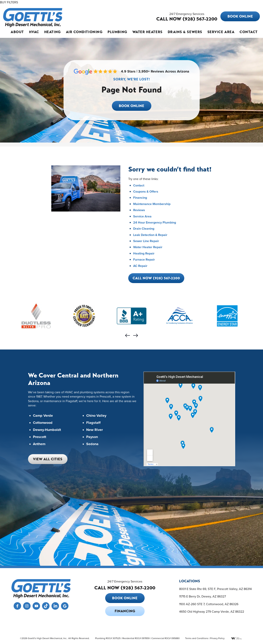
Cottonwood (43, 423)
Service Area (221, 32)
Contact (249, 32)
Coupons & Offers (146, 192)
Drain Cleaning (144, 229)
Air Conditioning (84, 32)
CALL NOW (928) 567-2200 (187, 19)
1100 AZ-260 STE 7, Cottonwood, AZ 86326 (209, 604)
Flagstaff (93, 423)
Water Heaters (147, 32)
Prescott (40, 437)
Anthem (39, 444)
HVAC (34, 32)
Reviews (139, 210)
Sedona (92, 444)
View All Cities (48, 459)
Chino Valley (96, 416)
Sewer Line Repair (146, 241)
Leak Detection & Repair (150, 235)
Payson (92, 437)
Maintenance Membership (152, 204)
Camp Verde (43, 416)
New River (95, 430)
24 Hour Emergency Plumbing (155, 222)
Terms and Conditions (197, 638)
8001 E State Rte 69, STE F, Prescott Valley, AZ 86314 (215, 589)
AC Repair (140, 266)
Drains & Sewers (185, 32)
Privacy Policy (217, 638)
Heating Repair (144, 253)
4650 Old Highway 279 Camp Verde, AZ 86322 (212, 611)
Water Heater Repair (148, 247)
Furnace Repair (144, 260)
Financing (140, 198)
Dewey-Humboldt (47, 430)
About (17, 32)
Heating (52, 32)
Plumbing (117, 32)
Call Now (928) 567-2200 (156, 278)
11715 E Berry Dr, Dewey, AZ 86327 (203, 596)
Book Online (240, 16)
